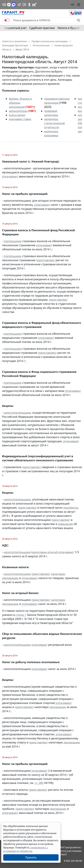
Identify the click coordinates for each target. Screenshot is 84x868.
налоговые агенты (44, 552)
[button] (72, 5)
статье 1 (21, 615)
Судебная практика (42, 28)
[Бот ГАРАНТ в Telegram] (24, 5)
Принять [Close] (31, 857)
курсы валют (17, 115)
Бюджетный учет (16, 28)
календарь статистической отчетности (54, 123)
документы (71, 508)
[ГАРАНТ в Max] (14, 5)
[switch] (7, 20)
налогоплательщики (17, 413)
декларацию (58, 707)
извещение (65, 524)
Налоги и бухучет (69, 28)
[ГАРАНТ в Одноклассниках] (29, 5)
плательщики (13, 241)
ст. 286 (39, 783)
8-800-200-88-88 (73, 861)
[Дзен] (9, 5)
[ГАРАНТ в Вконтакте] (4, 5)
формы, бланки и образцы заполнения (20, 103)
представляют (45, 260)
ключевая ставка (20, 119)
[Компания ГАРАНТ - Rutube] (34, 5)
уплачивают (10, 176)
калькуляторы (18, 111)
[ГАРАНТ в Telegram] (19, 5)
